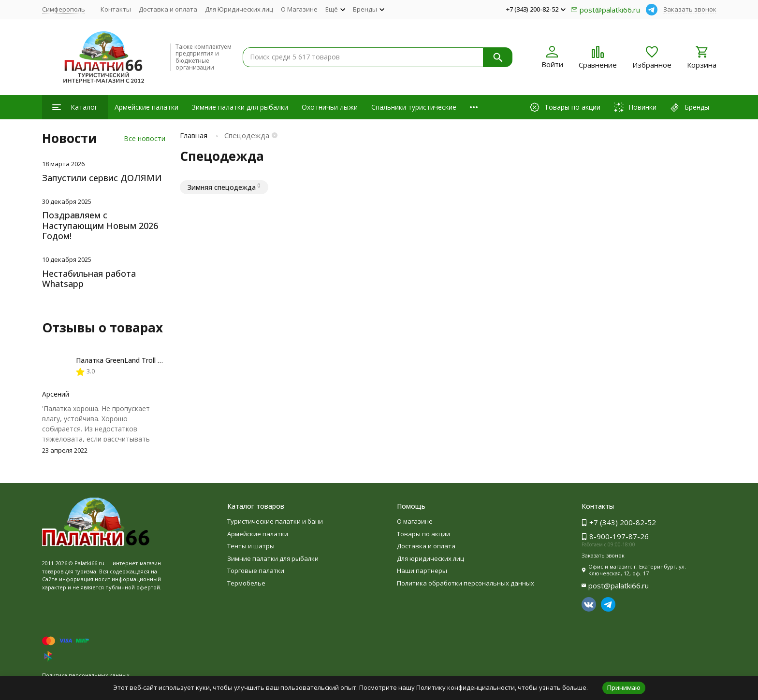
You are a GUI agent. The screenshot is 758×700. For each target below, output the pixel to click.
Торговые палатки (256, 571)
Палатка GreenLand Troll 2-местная (134, 360)
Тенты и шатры (251, 546)
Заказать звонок (690, 9)
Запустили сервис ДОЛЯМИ (102, 178)
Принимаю (624, 687)
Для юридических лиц (430, 558)
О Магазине (299, 9)
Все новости (145, 138)
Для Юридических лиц (239, 9)
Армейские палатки (146, 107)
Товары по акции (423, 534)
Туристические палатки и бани (275, 521)
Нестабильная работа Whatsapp (89, 279)
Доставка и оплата (168, 9)
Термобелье (246, 583)
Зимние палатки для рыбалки (240, 107)
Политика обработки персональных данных (466, 583)
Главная (194, 135)
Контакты (116, 9)
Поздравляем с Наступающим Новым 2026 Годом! (100, 225)
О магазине (415, 521)
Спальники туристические (414, 107)
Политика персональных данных (86, 675)
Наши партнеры (422, 571)
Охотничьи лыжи (330, 107)
